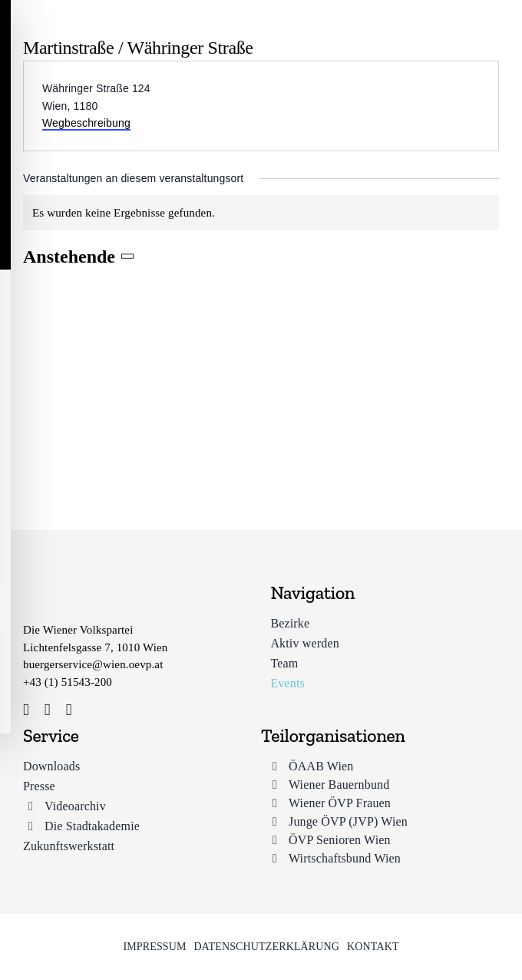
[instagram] (48, 710)
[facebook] (26, 710)
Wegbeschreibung (86, 123)
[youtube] (69, 710)
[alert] (261, 213)
